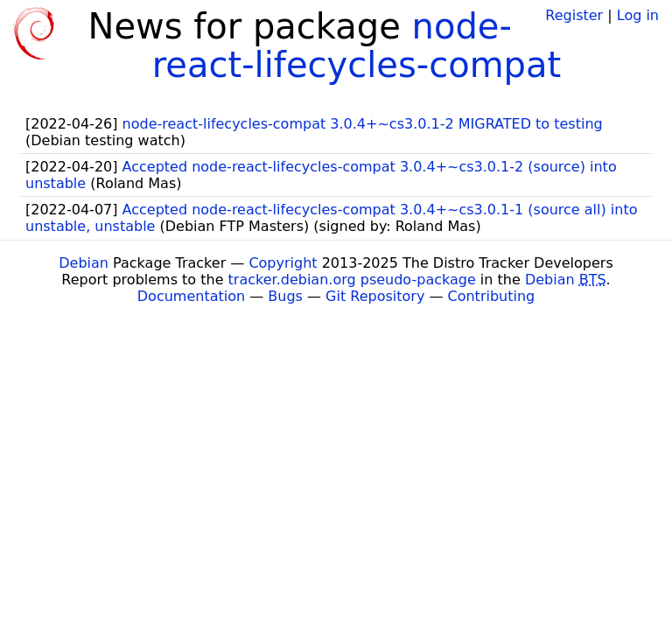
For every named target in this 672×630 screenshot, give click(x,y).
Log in (638, 15)
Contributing (492, 296)
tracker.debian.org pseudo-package (352, 280)
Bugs (285, 296)
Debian (84, 263)
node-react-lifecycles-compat (357, 45)
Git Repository (375, 296)
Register (574, 15)
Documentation (191, 296)
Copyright (283, 263)
